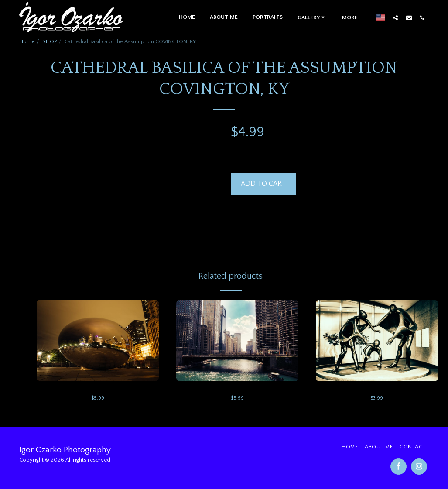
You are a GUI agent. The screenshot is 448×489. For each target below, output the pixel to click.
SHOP (50, 41)
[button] (312, 17)
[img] (98, 340)
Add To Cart (263, 184)
